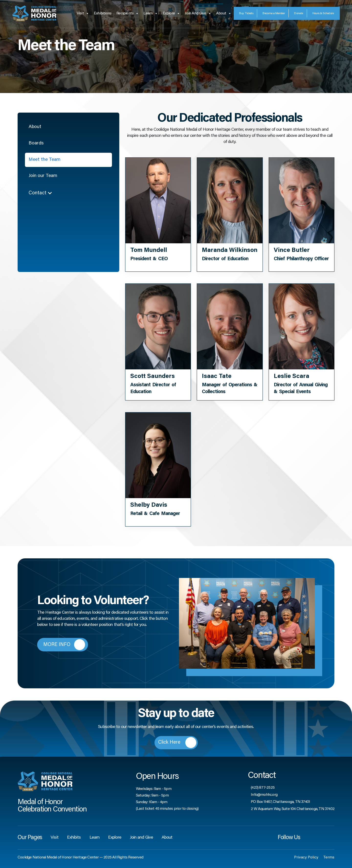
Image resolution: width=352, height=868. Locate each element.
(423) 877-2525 (263, 788)
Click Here (177, 743)
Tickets (246, 14)
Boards (36, 144)
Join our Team (44, 177)
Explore (171, 13)
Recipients (127, 13)
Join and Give (198, 13)
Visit (83, 13)
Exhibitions (103, 13)
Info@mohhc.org (264, 795)
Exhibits (74, 838)
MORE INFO (64, 645)
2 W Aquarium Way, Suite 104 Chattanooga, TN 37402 (293, 809)
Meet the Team (45, 161)
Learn (151, 13)
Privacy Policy (306, 857)
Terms (329, 857)
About (224, 13)
